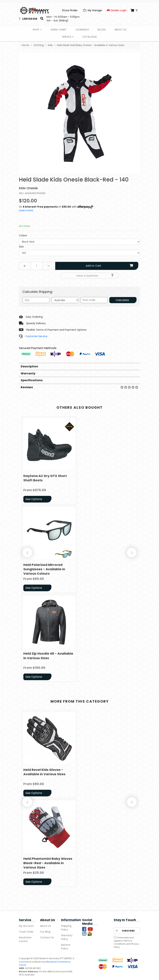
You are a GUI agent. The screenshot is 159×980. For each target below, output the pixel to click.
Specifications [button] (32, 380)
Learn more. (26, 210)
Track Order (26, 932)
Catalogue (90, 37)
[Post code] (94, 300)
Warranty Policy (67, 937)
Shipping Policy (66, 928)
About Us (120, 30)
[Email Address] (117, 931)
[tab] (79, 366)
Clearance (82, 30)
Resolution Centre (25, 939)
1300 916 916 (30, 19)
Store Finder (70, 10)
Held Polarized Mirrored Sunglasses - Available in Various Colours (44, 569)
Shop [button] (36, 30)
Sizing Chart (59, 30)
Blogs (102, 30)
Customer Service (36, 336)
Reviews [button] (79, 387)
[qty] (36, 300)
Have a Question (95, 276)
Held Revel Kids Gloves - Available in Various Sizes (44, 772)
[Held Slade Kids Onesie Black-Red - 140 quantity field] (37, 266)
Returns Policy (66, 947)
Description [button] (29, 366)
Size (21, 247)
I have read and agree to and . (126, 942)
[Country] (65, 300)
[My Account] (92, 10)
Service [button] (67, 37)
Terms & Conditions (123, 942)
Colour (23, 235)
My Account (26, 926)
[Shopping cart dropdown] (134, 10)
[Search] (42, 19)
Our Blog (45, 932)
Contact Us (47, 937)
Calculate (122, 300)
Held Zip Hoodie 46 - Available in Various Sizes (48, 656)
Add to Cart (111, 266)
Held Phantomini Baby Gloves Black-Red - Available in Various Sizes (48, 863)
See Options (34, 499)
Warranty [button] (28, 373)
